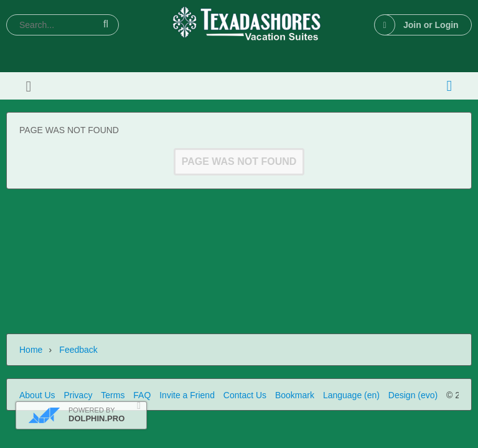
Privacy (78, 395)
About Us (37, 395)
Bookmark (295, 395)
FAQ (142, 395)
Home (31, 350)
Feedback (78, 350)
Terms (113, 395)
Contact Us (245, 395)
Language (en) (351, 395)
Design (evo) (413, 395)
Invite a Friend (187, 395)
